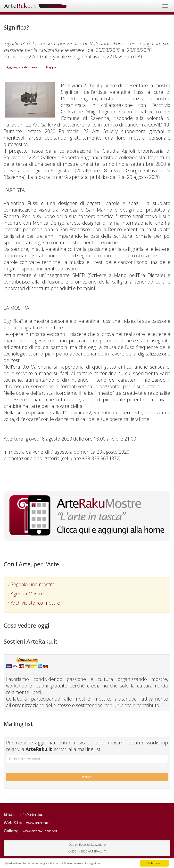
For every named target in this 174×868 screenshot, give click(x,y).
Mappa (51, 67)
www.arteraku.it (38, 823)
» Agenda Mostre (26, 594)
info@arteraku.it (32, 815)
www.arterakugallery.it (40, 831)
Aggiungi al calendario (22, 67)
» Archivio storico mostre (34, 603)
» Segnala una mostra (31, 584)
